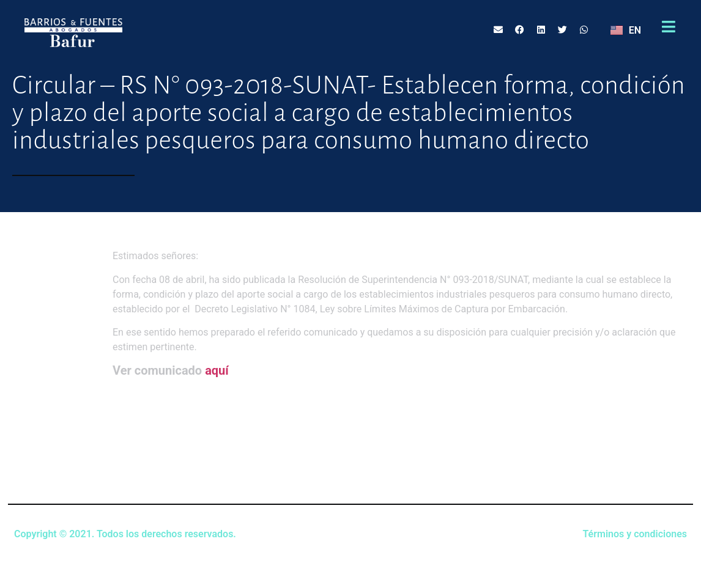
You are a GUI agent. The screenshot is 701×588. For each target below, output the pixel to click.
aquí (217, 370)
